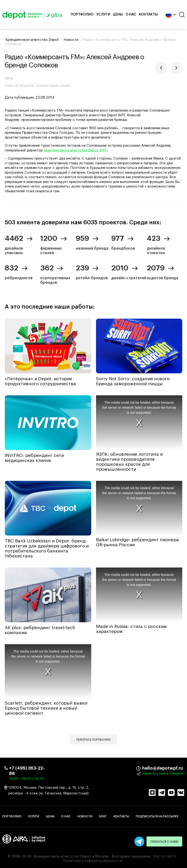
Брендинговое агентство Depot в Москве (71, 856)
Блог (103, 816)
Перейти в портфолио (93, 740)
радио (66, 86)
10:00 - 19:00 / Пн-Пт (27, 779)
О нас (131, 15)
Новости (85, 816)
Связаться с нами (164, 842)
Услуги (103, 15)
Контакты (148, 15)
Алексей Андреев (19, 86)
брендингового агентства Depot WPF (75, 150)
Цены (118, 15)
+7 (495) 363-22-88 (27, 771)
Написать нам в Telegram (163, 774)
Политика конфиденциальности (92, 861)
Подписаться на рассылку (157, 816)
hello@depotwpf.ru (146, 768)
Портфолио (82, 15)
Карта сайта (165, 856)
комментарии (47, 86)
